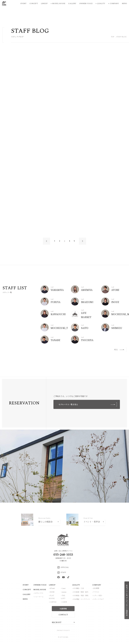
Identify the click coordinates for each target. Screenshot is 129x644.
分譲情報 (63, 609)
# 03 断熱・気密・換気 (81, 596)
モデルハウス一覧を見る (88, 404)
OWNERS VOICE (40, 585)
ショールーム (39, 597)
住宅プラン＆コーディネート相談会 (127, 600)
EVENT (26, 585)
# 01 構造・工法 (78, 588)
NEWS (25, 599)
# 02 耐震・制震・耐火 (81, 592)
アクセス (96, 592)
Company (114, 4)
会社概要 (96, 588)
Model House (59, 4)
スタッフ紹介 (98, 596)
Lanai (64, 588)
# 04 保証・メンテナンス (81, 599)
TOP (113, 37)
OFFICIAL (63, 567)
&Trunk (52, 588)
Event (23, 4)
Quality (101, 4)
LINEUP (52, 585)
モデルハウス (39, 593)
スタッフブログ (98, 599)
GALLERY (27, 594)
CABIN (64, 602)
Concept (34, 4)
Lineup (44, 4)
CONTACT (63, 615)
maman (64, 592)
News (124, 4)
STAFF (62, 572)
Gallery (72, 4)
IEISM (52, 592)
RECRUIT (57, 622)
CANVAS (53, 602)
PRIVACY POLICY (63, 630)
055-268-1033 (63, 555)
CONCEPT (27, 590)
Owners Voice (86, 4)
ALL (119, 350)
